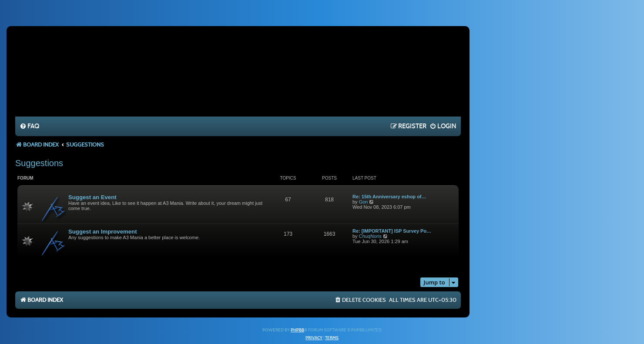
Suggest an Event (92, 197)
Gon (364, 202)
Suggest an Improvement (103, 232)
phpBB (297, 330)
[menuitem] (29, 127)
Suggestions (39, 163)
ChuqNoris (370, 236)
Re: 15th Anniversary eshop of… (389, 197)
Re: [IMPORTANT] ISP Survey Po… (392, 231)
